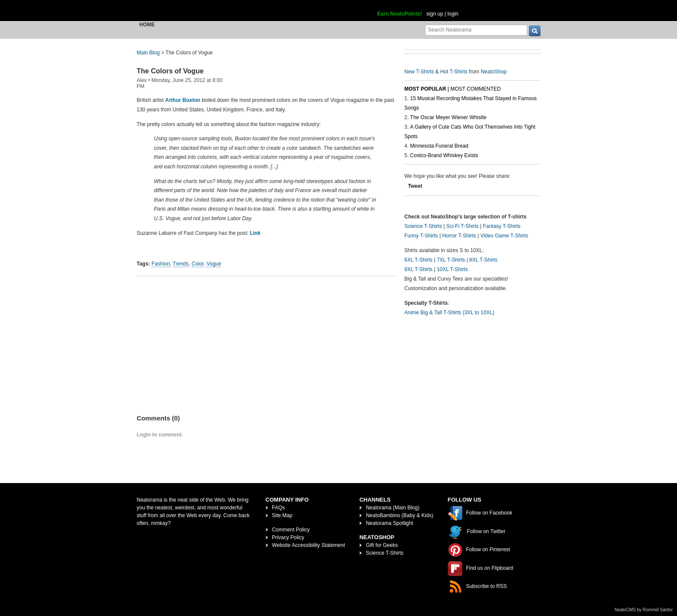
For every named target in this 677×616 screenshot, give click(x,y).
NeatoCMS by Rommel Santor (644, 610)
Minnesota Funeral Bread (439, 146)
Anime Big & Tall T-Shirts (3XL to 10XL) (450, 313)
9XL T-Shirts (419, 269)
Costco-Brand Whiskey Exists (444, 155)
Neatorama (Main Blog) (392, 508)
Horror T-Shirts (459, 236)
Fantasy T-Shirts (501, 226)
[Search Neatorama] (476, 30)
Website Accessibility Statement (308, 545)
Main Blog (148, 53)
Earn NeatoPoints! (400, 14)
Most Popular (425, 89)
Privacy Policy (288, 537)
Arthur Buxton (183, 100)
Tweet (415, 186)
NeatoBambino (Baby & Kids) (399, 515)
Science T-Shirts (423, 226)
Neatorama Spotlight (389, 523)
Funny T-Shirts (421, 236)
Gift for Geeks (382, 545)
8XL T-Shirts (483, 260)
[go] (535, 31)
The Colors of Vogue (170, 71)
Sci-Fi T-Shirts (462, 226)
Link (255, 233)
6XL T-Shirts (419, 260)
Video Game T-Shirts (504, 236)
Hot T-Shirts (454, 72)
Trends (181, 264)
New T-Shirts (419, 72)
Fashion (161, 264)
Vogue (214, 264)
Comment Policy (291, 530)
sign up (435, 14)
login (453, 14)
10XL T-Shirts (452, 269)
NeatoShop (494, 72)
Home (147, 25)
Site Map (282, 515)
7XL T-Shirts (451, 260)
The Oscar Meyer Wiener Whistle (448, 117)
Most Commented (475, 89)
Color (198, 264)
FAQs (278, 508)
